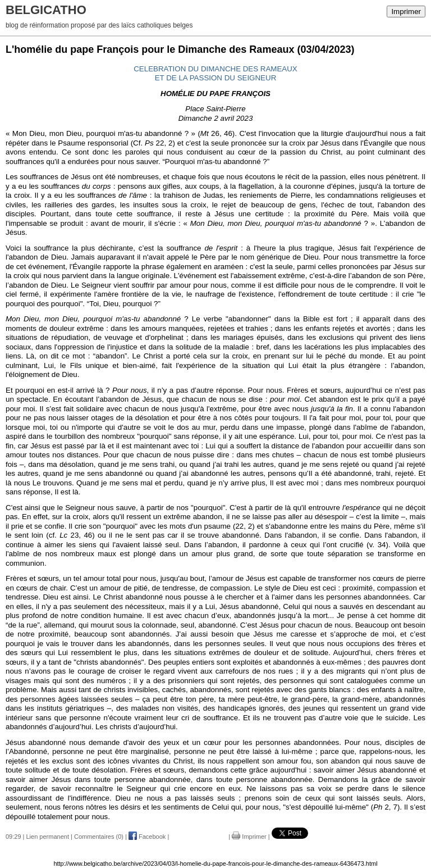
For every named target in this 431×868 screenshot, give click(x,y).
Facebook (147, 837)
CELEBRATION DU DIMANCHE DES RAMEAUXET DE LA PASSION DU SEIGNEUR (215, 74)
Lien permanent (48, 837)
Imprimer (406, 12)
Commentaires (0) (99, 837)
